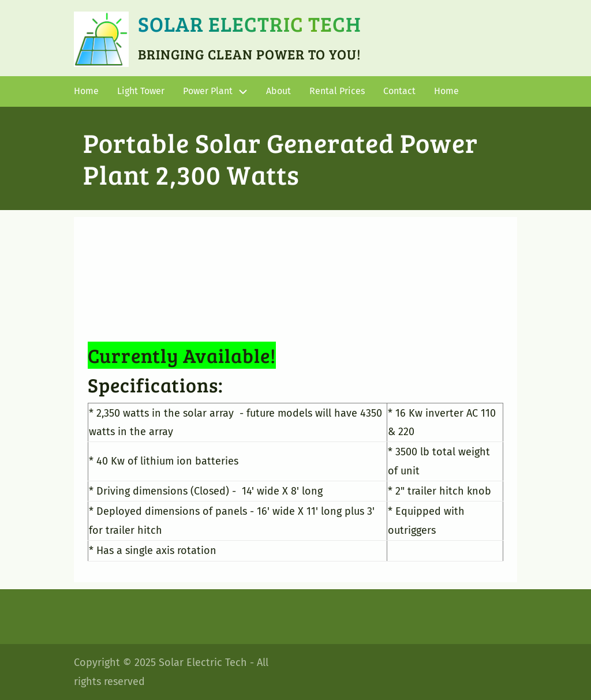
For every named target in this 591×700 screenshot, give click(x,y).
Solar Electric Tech (250, 23)
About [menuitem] (278, 91)
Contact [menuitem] (399, 91)
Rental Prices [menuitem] (337, 91)
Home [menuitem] (86, 91)
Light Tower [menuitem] (141, 91)
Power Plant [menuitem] (208, 91)
